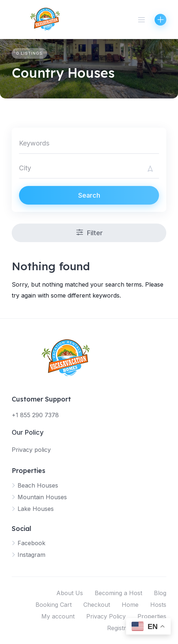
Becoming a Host (118, 593)
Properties (152, 616)
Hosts (158, 605)
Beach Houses (38, 485)
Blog (160, 593)
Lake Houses (36, 509)
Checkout (97, 605)
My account (58, 616)
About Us (70, 593)
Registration (123, 628)
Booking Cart (54, 605)
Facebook (31, 543)
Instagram (31, 555)
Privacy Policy (106, 616)
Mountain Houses (42, 497)
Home (130, 605)
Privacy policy (31, 450)
